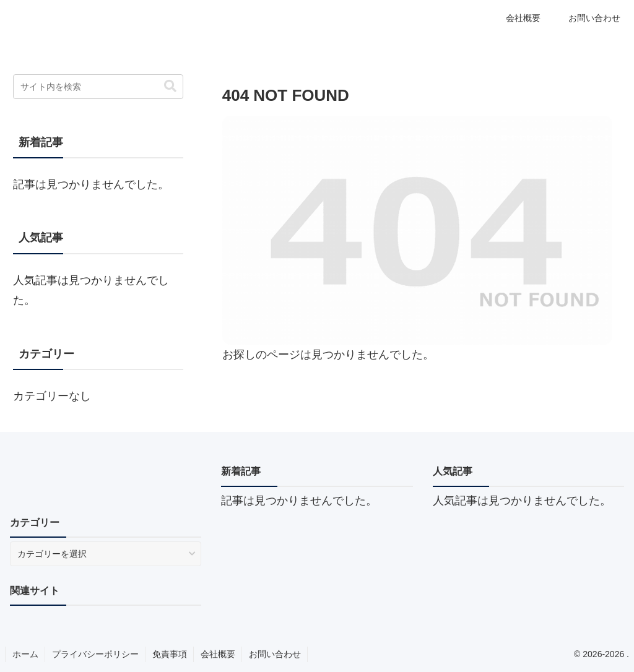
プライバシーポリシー (95, 654)
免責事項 (170, 654)
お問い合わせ (275, 654)
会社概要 (218, 654)
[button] (170, 86)
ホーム (25, 654)
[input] (98, 87)
